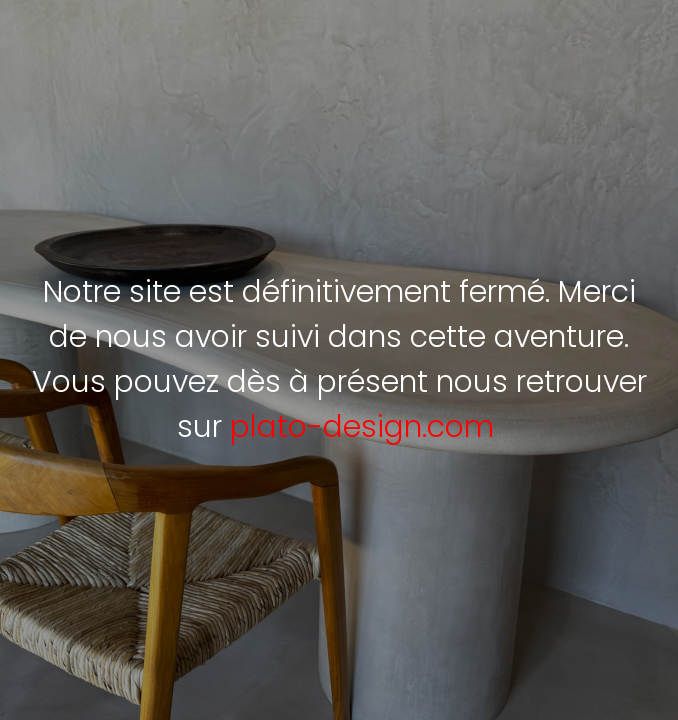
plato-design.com (362, 427)
